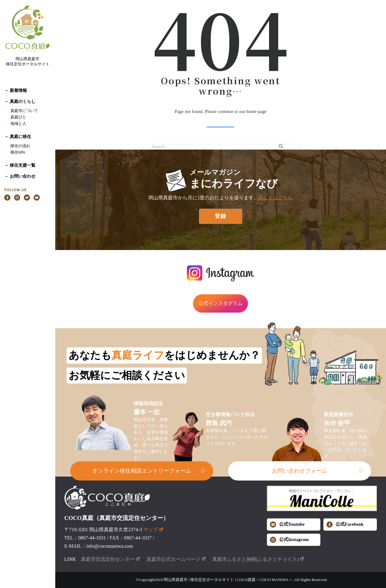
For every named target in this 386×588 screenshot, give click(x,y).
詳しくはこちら (275, 198)
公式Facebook (345, 524)
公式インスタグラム (220, 303)
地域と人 (18, 123)
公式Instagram (289, 540)
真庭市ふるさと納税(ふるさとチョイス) (258, 559)
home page (256, 111)
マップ (153, 530)
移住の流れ (20, 146)
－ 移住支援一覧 (20, 165)
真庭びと (18, 117)
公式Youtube (287, 524)
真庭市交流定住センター (111, 559)
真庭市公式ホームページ (176, 559)
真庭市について (24, 111)
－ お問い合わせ (20, 176)
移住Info (18, 152)
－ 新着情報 (15, 90)
